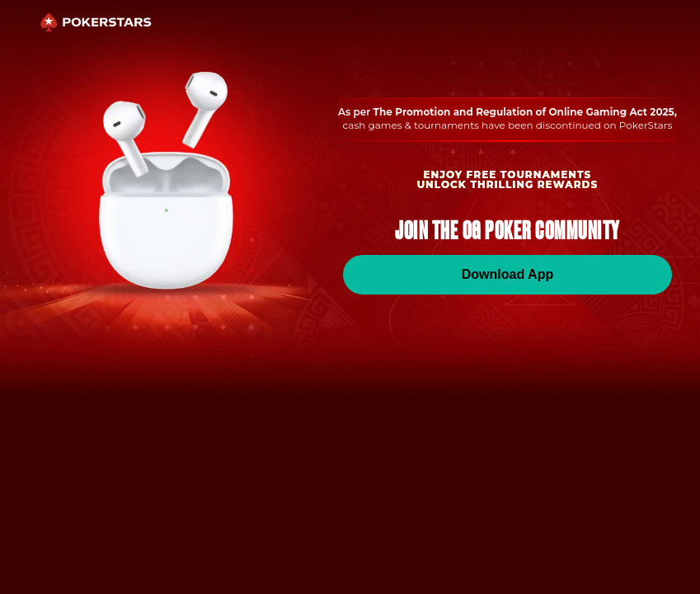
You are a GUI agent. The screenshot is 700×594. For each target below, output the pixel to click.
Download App (507, 274)
